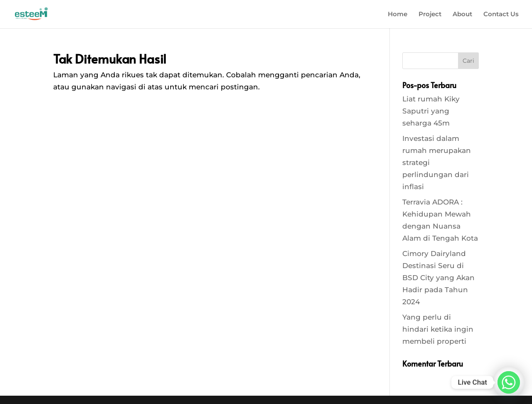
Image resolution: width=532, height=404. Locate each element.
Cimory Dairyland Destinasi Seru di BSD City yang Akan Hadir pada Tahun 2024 (438, 278)
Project (430, 15)
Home (398, 15)
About (462, 15)
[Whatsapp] (509, 382)
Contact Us (501, 15)
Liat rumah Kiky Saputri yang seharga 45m (431, 111)
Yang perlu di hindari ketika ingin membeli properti (438, 329)
